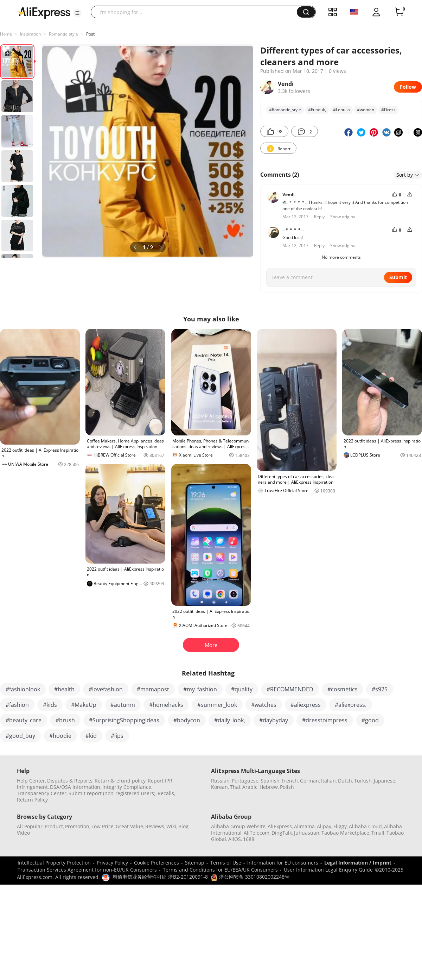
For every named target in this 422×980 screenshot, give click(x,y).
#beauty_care (24, 720)
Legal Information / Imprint (358, 863)
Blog (183, 826)
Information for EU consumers (283, 863)
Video (23, 833)
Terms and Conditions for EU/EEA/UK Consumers (220, 870)
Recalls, (167, 793)
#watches (264, 705)
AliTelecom (257, 833)
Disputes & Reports (70, 781)
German (309, 781)
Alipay (324, 826)
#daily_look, (230, 720)
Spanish (270, 781)
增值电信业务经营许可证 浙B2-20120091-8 (160, 877)
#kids (50, 705)
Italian (328, 781)
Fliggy (340, 826)
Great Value (129, 826)
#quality (242, 689)
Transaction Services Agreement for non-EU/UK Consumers (87, 870)
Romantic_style (63, 34)
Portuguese (245, 781)
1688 (249, 839)
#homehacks (166, 705)
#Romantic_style (285, 110)
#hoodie (60, 736)
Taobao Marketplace (345, 833)
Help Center (31, 781)
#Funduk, (317, 110)
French (290, 781)
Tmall (378, 833)
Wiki (171, 826)
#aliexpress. (351, 705)
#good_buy (20, 736)
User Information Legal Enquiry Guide (328, 870)
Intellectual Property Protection (54, 863)
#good (370, 720)
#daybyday (274, 720)
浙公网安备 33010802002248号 (250, 877)
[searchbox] (196, 12)
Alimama (304, 826)
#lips (117, 736)
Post (90, 34)
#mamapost (153, 689)
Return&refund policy (120, 781)
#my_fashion (200, 689)
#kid (91, 736)
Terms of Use (226, 863)
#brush (65, 720)
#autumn (123, 705)
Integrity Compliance (127, 787)
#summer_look (217, 705)
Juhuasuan (307, 833)
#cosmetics (343, 689)
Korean (219, 787)
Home (6, 34)
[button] (77, 13)
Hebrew (269, 787)
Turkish (363, 781)
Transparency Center (42, 793)
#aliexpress (306, 705)
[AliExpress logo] (44, 12)
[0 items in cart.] (399, 12)
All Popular (30, 826)
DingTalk (282, 833)
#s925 (380, 689)
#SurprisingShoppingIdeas (124, 720)
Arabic (250, 787)
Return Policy (32, 800)
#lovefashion (106, 689)
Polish (287, 787)
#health (64, 689)
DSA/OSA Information (75, 787)
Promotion (77, 826)
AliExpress (280, 826)
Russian (220, 781)
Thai (235, 787)
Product (54, 826)
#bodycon (187, 720)
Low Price (103, 826)
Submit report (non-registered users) (112, 793)
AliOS (235, 839)
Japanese (385, 781)
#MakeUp (84, 705)
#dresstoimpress (325, 720)
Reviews (155, 826)
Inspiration (30, 34)
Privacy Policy (112, 863)
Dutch (345, 781)
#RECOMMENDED (290, 689)
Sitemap (195, 863)
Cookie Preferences (156, 863)
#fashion (17, 705)
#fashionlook (23, 689)
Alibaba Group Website (238, 826)
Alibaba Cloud (365, 826)
